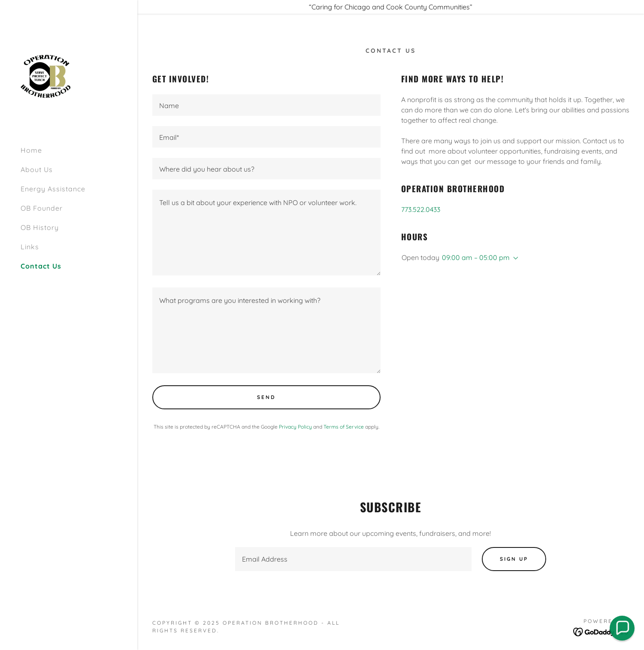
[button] (514, 258)
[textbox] (266, 105)
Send (266, 397)
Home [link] (31, 150)
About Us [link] (37, 169)
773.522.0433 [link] (421, 209)
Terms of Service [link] (344, 427)
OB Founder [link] (42, 208)
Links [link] (30, 247)
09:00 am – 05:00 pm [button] (476, 257)
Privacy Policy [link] (295, 427)
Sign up (514, 559)
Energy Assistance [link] (53, 189)
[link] (45, 76)
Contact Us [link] (41, 266)
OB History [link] (40, 227)
